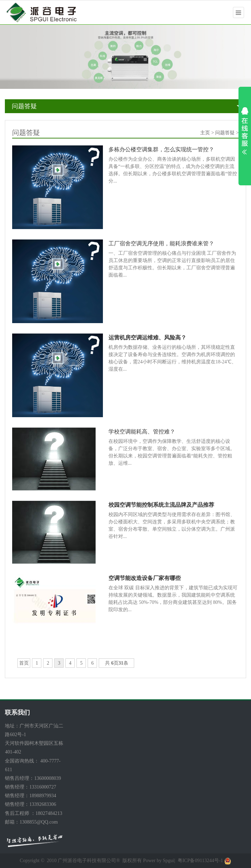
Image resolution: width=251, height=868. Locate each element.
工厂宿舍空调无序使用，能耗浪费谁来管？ (161, 243)
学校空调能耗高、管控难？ (142, 432)
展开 (245, 131)
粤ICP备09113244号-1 (200, 861)
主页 (205, 133)
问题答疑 (24, 106)
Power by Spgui (158, 861)
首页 (24, 663)
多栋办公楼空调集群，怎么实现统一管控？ (161, 149)
